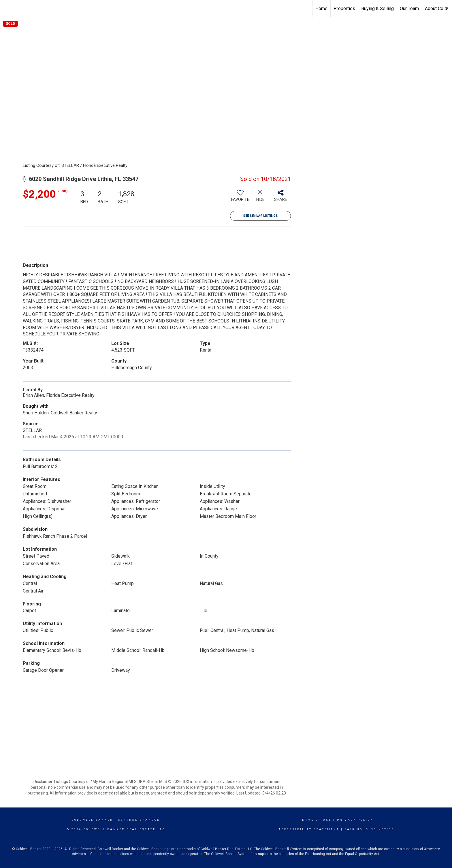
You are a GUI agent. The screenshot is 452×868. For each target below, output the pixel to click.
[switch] (240, 198)
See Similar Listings (260, 216)
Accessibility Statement (309, 829)
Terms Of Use (316, 820)
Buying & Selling (377, 9)
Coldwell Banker (92, 820)
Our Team (409, 9)
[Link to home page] (7, 9)
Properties (344, 9)
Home (321, 9)
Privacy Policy (355, 820)
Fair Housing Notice (369, 829)
